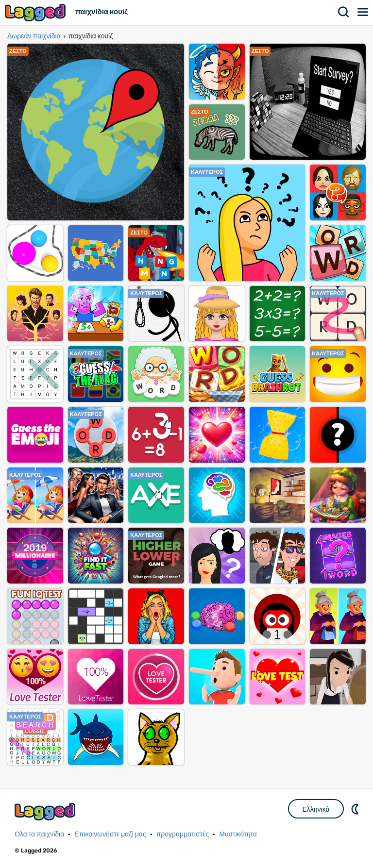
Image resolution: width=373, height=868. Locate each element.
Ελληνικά (316, 809)
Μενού (363, 12)
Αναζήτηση (344, 12)
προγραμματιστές (183, 834)
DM (356, 809)
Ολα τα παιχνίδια (39, 834)
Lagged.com (46, 811)
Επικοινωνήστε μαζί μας (110, 834)
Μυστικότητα (238, 834)
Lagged (36, 12)
